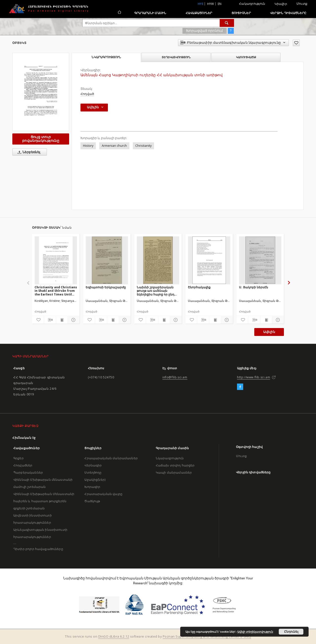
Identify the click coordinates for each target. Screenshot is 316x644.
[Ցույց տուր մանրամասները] (73, 320)
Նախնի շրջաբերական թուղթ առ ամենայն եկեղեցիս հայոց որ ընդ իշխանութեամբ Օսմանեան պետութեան (156, 291)
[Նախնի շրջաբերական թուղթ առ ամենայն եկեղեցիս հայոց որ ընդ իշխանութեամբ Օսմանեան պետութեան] (158, 260)
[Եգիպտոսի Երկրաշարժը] (107, 260)
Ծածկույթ (92, 501)
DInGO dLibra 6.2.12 (114, 636)
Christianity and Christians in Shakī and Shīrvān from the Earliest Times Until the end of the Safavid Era (56, 291)
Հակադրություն (252, 4)
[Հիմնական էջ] (119, 13)
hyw (211, 4)
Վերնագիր (93, 465)
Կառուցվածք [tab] (246, 57)
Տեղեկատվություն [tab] (176, 57)
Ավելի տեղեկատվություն (255, 632)
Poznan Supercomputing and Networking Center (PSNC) (207, 636)
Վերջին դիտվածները (288, 13)
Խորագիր (92, 487)
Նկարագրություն (170, 458)
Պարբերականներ (28, 472)
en (220, 4)
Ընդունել (291, 632)
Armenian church (114, 146)
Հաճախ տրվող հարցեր (175, 465)
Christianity (143, 146)
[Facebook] (240, 387)
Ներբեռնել (28, 152)
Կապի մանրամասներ (174, 472)
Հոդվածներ (23, 465)
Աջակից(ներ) (95, 480)
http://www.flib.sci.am (254, 377)
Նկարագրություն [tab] (106, 57)
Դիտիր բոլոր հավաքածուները (38, 549)
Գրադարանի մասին (150, 13)
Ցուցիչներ (241, 13)
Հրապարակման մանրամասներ (111, 458)
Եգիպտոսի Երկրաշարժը (106, 287)
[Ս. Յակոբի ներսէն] (260, 260)
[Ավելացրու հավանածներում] (296, 43)
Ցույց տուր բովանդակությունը (41, 139)
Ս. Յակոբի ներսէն (254, 287)
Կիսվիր (281, 4)
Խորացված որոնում (205, 31)
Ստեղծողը (93, 472)
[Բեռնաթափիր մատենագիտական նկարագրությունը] (50, 320)
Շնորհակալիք (199, 287)
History (88, 146)
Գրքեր (19, 458)
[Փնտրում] (227, 23)
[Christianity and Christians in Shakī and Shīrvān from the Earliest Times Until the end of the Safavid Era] (56, 260)
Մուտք (302, 4)
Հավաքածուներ (199, 13)
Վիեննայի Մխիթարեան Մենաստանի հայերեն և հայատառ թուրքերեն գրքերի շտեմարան (44, 501)
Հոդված (87, 94)
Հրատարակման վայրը (103, 494)
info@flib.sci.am (175, 377)
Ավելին (269, 332)
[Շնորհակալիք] (209, 260)
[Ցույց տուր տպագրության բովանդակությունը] (62, 320)
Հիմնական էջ (24, 438)
